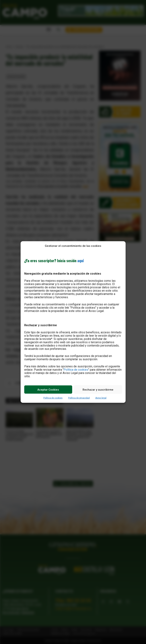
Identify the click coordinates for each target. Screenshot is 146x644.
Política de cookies (76, 370)
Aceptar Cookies (48, 390)
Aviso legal (101, 398)
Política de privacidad (79, 398)
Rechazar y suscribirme (98, 390)
